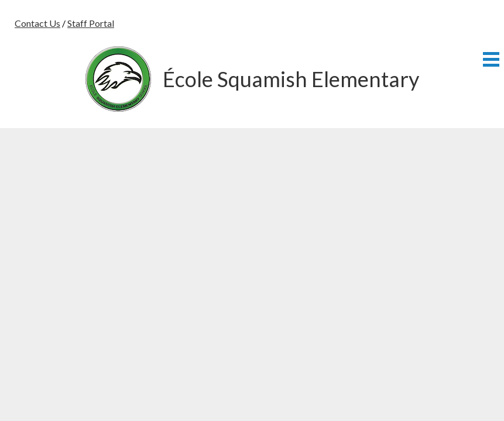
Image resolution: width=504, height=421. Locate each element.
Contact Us (37, 23)
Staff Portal (91, 23)
